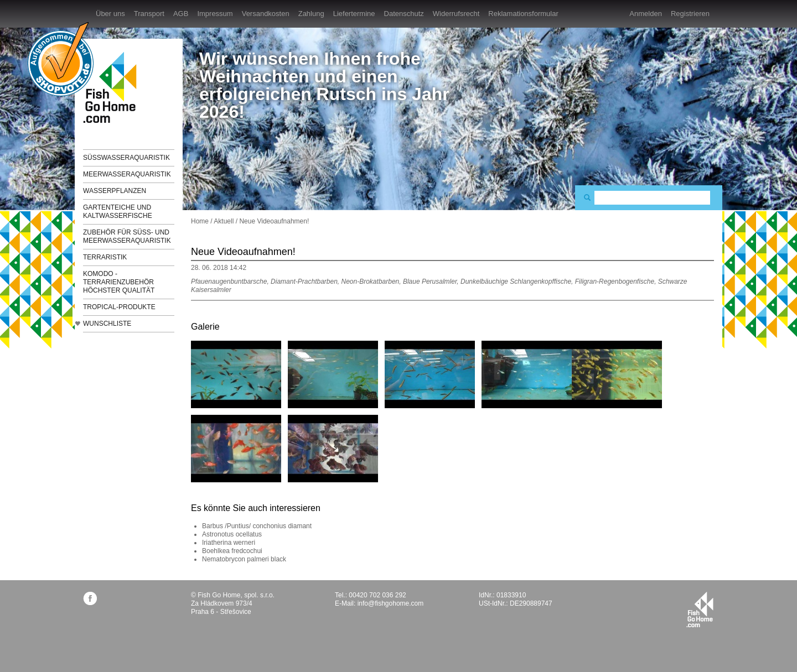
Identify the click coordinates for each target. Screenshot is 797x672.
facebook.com (90, 598)
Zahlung (311, 14)
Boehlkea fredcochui (232, 551)
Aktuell (224, 221)
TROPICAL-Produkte (119, 307)
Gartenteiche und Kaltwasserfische (118, 212)
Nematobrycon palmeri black (244, 559)
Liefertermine (354, 14)
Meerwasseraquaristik (127, 174)
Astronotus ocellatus (232, 534)
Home (200, 221)
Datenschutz (404, 14)
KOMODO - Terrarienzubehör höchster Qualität (119, 282)
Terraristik (105, 257)
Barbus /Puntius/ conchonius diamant (257, 526)
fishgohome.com (700, 610)
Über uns (110, 14)
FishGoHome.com (113, 87)
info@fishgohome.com (391, 603)
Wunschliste (107, 324)
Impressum (215, 14)
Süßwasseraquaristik (126, 158)
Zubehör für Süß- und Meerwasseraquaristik (127, 236)
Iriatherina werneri (229, 543)
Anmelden (646, 14)
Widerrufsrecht (456, 14)
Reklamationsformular (523, 14)
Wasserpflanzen (115, 191)
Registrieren (690, 14)
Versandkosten (266, 14)
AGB (181, 14)
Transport (149, 14)
